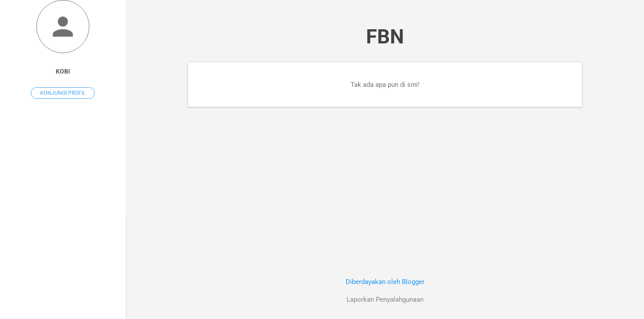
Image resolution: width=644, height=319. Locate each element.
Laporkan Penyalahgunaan (385, 300)
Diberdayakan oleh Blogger (385, 282)
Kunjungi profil (63, 93)
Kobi (63, 71)
